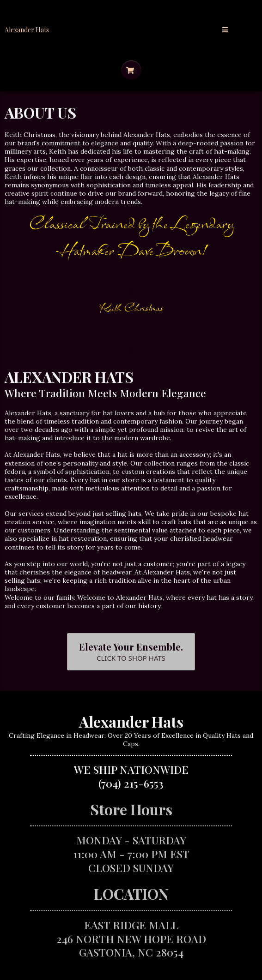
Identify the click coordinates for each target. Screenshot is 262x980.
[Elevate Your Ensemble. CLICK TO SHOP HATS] (131, 652)
